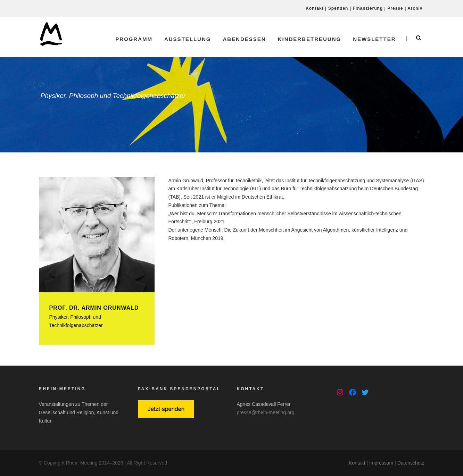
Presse (395, 8)
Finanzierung (368, 8)
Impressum (381, 463)
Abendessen (244, 39)
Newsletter (374, 39)
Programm (134, 39)
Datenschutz (411, 463)
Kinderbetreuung (310, 39)
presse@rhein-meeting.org (266, 412)
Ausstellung (188, 39)
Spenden (338, 8)
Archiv (415, 8)
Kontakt (315, 8)
